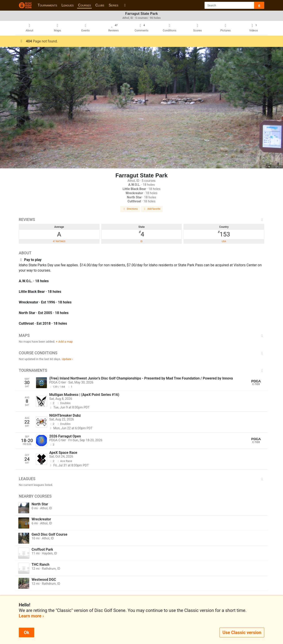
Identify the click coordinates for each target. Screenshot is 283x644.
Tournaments (47, 5)
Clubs (100, 5)
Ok (27, 632)
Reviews (141, 220)
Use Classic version (242, 632)
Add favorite (152, 209)
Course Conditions (141, 353)
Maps (141, 335)
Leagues (68, 5)
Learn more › (31, 616)
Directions (130, 209)
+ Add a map (64, 341)
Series (113, 5)
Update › (67, 359)
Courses (84, 5)
